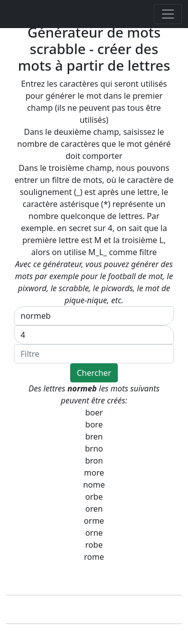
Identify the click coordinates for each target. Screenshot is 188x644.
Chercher (94, 373)
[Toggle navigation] (168, 14)
